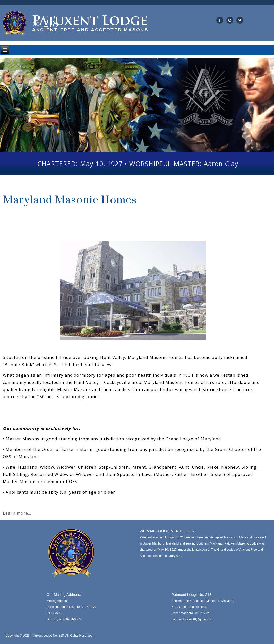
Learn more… (17, 513)
